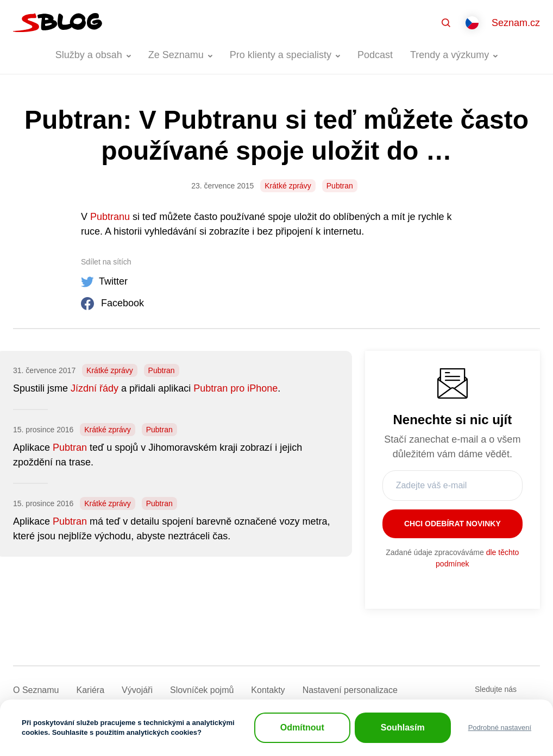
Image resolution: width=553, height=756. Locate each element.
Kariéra (90, 690)
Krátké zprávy (288, 186)
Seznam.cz (516, 23)
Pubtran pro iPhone (235, 388)
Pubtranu (110, 217)
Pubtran (340, 186)
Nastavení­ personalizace (350, 690)
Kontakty (268, 690)
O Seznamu (36, 690)
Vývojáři (137, 690)
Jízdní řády (95, 388)
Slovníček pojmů (202, 690)
